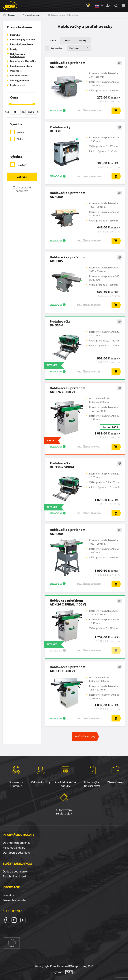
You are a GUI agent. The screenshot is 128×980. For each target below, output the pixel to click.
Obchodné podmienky (17, 843)
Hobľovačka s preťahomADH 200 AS (67, 65)
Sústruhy (15, 35)
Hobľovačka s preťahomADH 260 (67, 532)
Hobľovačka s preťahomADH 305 (67, 259)
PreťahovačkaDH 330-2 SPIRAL (62, 465)
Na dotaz (56, 650)
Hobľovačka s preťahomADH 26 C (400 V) (67, 390)
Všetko (53, 40)
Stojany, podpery (19, 80)
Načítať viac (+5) (85, 736)
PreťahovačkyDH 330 (60, 129)
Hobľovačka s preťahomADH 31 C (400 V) (67, 669)
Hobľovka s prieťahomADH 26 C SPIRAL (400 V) (68, 602)
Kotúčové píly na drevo (23, 39)
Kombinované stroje (21, 66)
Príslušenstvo (18, 85)
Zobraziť (22, 177)
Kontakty (8, 895)
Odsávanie (16, 71)
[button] (99, 6)
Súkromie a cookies (15, 900)
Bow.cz (9, 15)
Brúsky (14, 49)
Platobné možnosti (14, 876)
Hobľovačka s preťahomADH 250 (67, 195)
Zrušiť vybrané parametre (22, 189)
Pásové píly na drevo (22, 44)
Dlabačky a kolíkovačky (23, 61)
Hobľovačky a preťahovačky (18, 55)
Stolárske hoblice (20, 75)
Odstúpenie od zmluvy (17, 852)
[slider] (10, 104)
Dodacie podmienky (15, 871)
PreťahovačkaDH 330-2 (60, 323)
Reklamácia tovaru (14, 848)
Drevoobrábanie (32, 15)
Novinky (83, 40)
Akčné (67, 40)
